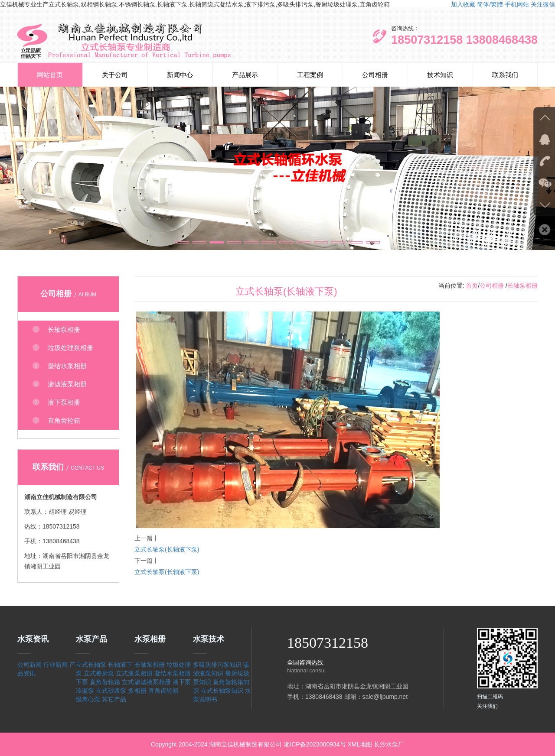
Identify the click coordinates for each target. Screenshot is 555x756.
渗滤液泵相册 (153, 682)
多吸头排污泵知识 (217, 665)
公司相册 (375, 75)
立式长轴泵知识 (222, 691)
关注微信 (543, 4)
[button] (182, 242)
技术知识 (440, 75)
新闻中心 (180, 75)
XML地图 (360, 744)
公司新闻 (29, 665)
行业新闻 (55, 665)
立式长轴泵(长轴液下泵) (167, 549)
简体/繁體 (490, 4)
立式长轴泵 (91, 665)
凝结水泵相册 (173, 673)
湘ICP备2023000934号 (315, 744)
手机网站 (517, 4)
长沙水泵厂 (389, 744)
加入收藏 (463, 4)
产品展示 (245, 75)
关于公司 (115, 75)
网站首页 (50, 75)
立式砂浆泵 (111, 691)
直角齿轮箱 (105, 682)
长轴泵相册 (522, 286)
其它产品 (114, 699)
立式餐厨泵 (99, 673)
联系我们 (505, 75)
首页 (472, 286)
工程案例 (310, 75)
